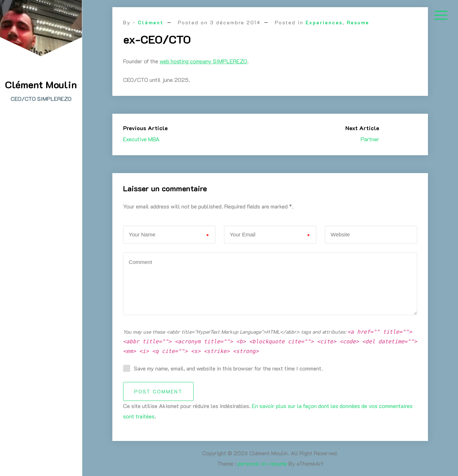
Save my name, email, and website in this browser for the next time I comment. (228, 368)
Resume (358, 22)
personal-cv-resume (262, 463)
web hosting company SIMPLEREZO (203, 61)
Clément (151, 22)
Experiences (324, 22)
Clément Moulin (41, 84)
